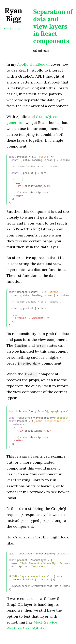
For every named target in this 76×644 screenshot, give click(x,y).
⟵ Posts (12, 29)
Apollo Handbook (32, 64)
